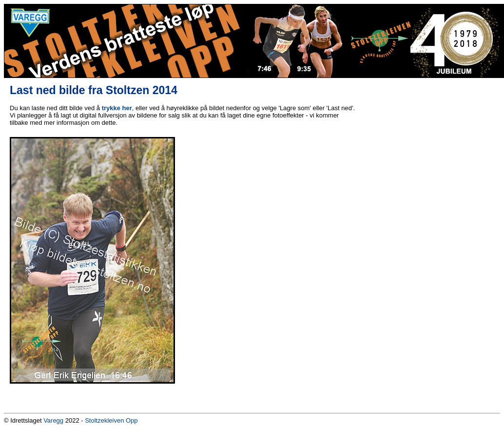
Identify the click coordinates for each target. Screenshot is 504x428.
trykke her (117, 108)
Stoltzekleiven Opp (111, 420)
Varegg (53, 420)
